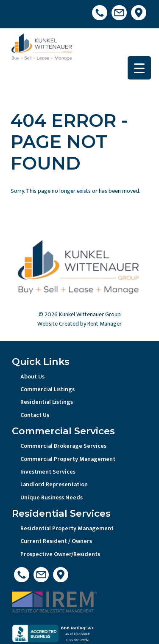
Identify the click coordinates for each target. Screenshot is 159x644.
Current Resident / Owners (56, 541)
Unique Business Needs (52, 497)
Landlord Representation (54, 484)
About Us (32, 377)
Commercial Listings (47, 389)
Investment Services (48, 472)
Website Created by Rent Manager (79, 324)
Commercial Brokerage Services (63, 446)
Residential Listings (47, 402)
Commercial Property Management (68, 459)
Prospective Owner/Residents (60, 554)
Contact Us (35, 415)
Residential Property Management (67, 528)
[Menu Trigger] (139, 68)
